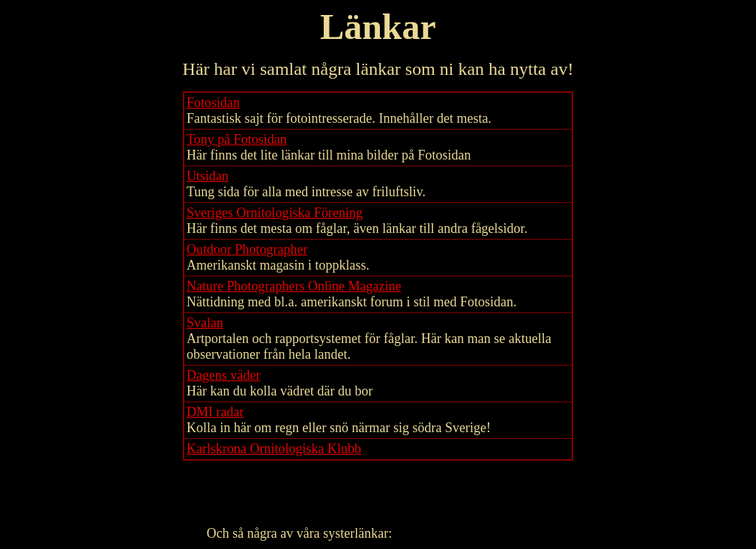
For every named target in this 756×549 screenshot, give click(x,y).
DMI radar (215, 412)
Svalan (205, 323)
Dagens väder (223, 375)
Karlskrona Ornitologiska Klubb (274, 449)
